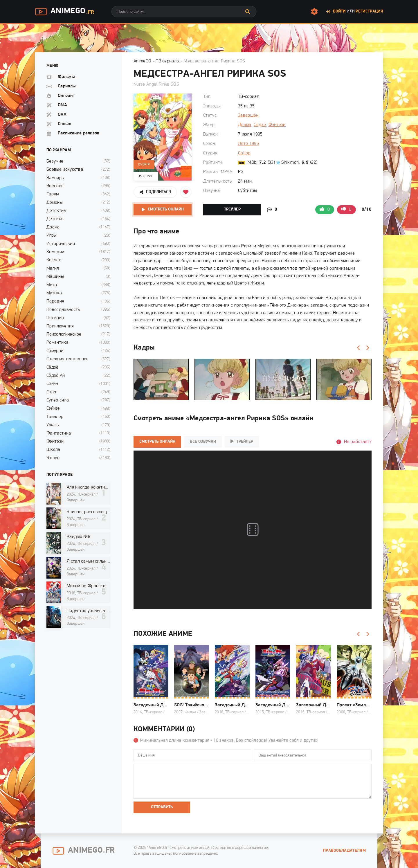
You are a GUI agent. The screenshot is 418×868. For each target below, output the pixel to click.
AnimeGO (142, 61)
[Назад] (358, 348)
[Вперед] (367, 348)
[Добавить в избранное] (186, 192)
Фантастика (59, 433)
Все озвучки (203, 442)
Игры (51, 235)
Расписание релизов (79, 133)
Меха (52, 285)
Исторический (61, 244)
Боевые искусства (65, 170)
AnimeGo (64, 12)
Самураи (55, 351)
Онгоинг (66, 96)
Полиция (55, 318)
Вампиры (55, 178)
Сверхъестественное (68, 359)
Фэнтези (277, 125)
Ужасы (53, 425)
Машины (55, 277)
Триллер (55, 417)
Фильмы (66, 77)
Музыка (54, 293)
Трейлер (232, 209)
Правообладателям (344, 851)
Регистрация (369, 11)
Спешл (65, 124)
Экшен (53, 458)
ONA (62, 105)
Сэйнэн (53, 408)
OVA (62, 115)
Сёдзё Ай (56, 376)
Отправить (162, 807)
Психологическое (64, 334)
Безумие (55, 161)
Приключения (60, 326)
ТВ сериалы (167, 61)
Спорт (52, 392)
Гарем (53, 194)
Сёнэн (52, 384)
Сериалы (67, 86)
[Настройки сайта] (314, 12)
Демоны (54, 203)
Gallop (244, 153)
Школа (53, 450)
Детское (55, 219)
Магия (53, 269)
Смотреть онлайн (166, 209)
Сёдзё (260, 125)
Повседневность (63, 310)
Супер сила (58, 400)
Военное (55, 186)
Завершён (248, 116)
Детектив (56, 211)
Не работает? (358, 442)
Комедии (55, 252)
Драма (245, 125)
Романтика (57, 343)
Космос (54, 260)
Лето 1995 (248, 144)
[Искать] (248, 12)
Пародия (55, 301)
